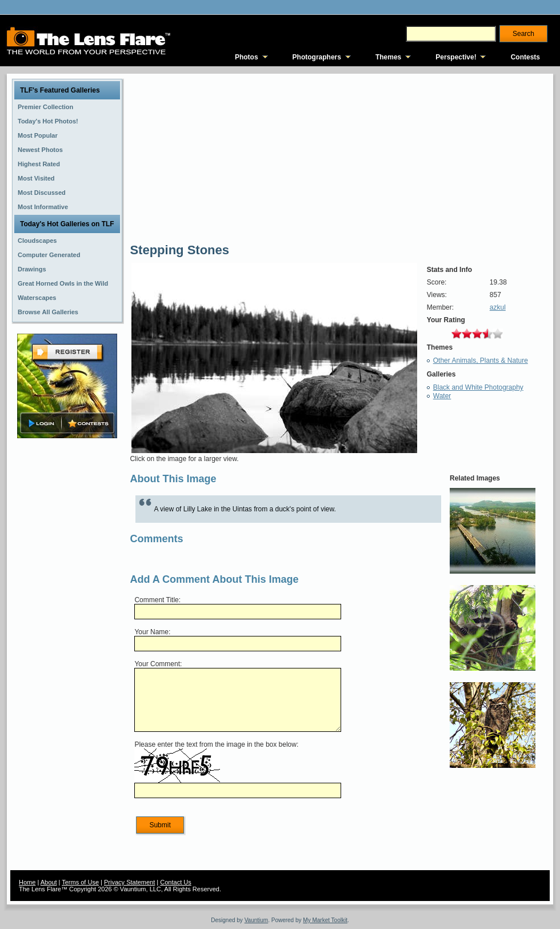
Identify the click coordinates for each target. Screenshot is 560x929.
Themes (388, 57)
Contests (525, 57)
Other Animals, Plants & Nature (481, 361)
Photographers (317, 57)
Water (442, 396)
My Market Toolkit (325, 920)
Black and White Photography (478, 387)
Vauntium (257, 920)
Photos (247, 57)
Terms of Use (80, 882)
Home (27, 882)
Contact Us (175, 882)
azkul (498, 307)
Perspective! (456, 57)
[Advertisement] (67, 621)
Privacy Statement (129, 882)
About (49, 882)
